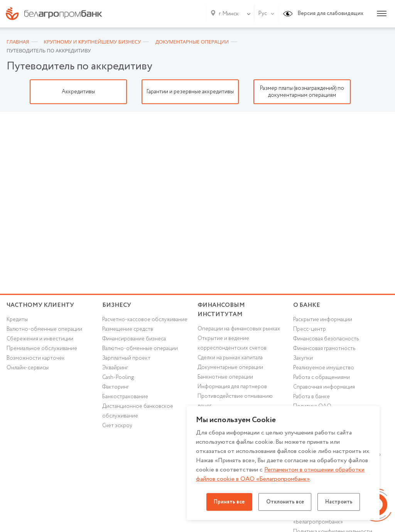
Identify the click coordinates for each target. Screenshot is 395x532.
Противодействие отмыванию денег (235, 403)
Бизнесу (117, 305)
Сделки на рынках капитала (230, 359)
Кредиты (17, 320)
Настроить (341, 502)
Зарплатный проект (126, 359)
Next (385, 92)
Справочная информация (324, 388)
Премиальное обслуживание (42, 350)
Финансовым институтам (221, 310)
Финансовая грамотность (324, 350)
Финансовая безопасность (326, 340)
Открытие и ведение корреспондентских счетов (232, 344)
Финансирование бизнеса (134, 340)
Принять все (228, 502)
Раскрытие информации (323, 320)
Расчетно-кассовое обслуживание (145, 320)
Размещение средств (128, 330)
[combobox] (227, 14)
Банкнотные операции (225, 379)
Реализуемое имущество (324, 369)
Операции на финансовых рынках (239, 330)
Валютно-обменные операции (44, 330)
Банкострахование (125, 398)
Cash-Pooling (118, 379)
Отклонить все (285, 502)
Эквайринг (115, 369)
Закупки (303, 359)
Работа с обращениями (322, 379)
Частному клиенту (40, 305)
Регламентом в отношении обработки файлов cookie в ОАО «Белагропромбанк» (281, 474)
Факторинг (116, 388)
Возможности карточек (36, 359)
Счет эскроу (117, 427)
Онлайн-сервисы (28, 369)
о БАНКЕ (307, 305)
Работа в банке (311, 398)
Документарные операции (230, 369)
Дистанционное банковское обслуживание (138, 413)
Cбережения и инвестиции (40, 340)
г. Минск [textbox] (229, 14)
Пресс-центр (310, 330)
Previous (10, 92)
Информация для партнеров (232, 388)
